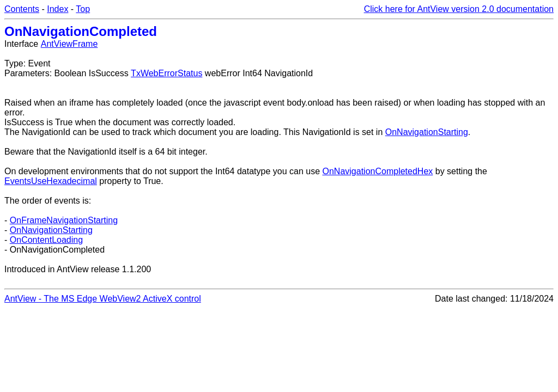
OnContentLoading (46, 240)
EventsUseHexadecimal (51, 181)
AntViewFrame (69, 44)
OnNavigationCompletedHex (378, 171)
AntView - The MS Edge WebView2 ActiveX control (103, 299)
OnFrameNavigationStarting (64, 220)
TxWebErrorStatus (166, 73)
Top (83, 9)
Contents (22, 9)
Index (57, 9)
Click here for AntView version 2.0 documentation (459, 9)
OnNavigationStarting (427, 132)
